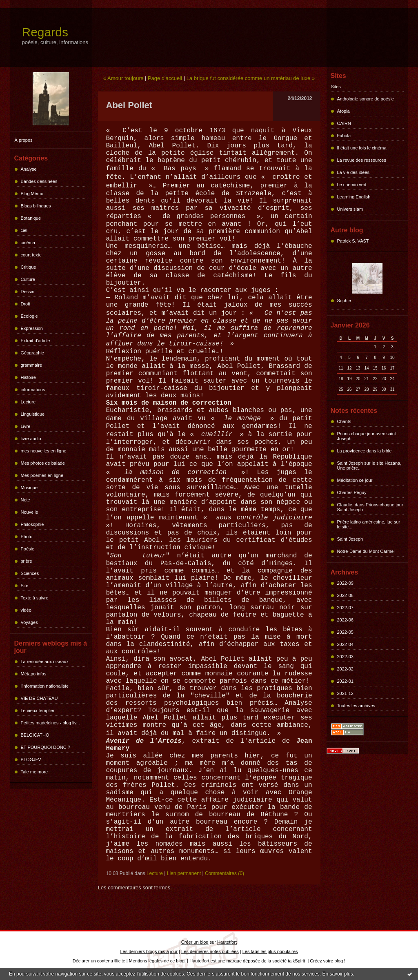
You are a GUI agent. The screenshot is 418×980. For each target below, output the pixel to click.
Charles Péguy (352, 492)
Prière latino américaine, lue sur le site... (369, 524)
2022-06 (345, 620)
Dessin (28, 292)
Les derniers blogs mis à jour (149, 951)
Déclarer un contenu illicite (99, 961)
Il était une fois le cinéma (362, 148)
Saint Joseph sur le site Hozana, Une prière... (369, 465)
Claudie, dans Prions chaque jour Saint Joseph (370, 507)
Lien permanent (184, 873)
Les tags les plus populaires (270, 951)
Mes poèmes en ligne (42, 475)
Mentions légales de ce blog (157, 961)
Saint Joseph (350, 539)
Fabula (344, 136)
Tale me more (34, 772)
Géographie (33, 353)
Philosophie (32, 524)
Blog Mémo (32, 194)
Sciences (30, 573)
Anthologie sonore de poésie (366, 99)
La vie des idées (354, 172)
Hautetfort (227, 942)
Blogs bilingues (36, 206)
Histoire (28, 377)
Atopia (344, 111)
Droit (26, 304)
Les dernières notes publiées (210, 951)
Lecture (28, 402)
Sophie (344, 301)
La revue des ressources (362, 160)
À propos (24, 140)
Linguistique (33, 414)
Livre (26, 426)
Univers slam (350, 209)
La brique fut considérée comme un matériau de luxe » (251, 78)
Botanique (31, 218)
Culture (28, 279)
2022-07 (345, 608)
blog (339, 961)
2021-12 (345, 693)
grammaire (32, 365)
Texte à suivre (35, 598)
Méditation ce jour (355, 480)
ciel (24, 230)
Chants (344, 421)
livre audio (31, 439)
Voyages (29, 622)
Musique (29, 488)
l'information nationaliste (45, 686)
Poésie (28, 549)
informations (33, 390)
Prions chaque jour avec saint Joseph (367, 436)
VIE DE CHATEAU (39, 698)
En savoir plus (337, 974)
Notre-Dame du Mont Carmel (366, 551)
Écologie (29, 316)
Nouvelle (30, 512)
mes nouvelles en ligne (44, 451)
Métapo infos (34, 674)
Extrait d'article (36, 341)
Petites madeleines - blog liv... (50, 723)
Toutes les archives (356, 706)
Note (26, 500)
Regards (45, 32)
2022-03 (345, 657)
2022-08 (345, 595)
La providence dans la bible (365, 451)
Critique (29, 267)
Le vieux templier (38, 710)
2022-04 (345, 644)
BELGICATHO (35, 735)
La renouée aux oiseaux (45, 661)
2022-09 (345, 583)
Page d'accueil (165, 78)
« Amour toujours (123, 78)
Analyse (29, 169)
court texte (31, 255)
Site (25, 586)
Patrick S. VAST (353, 241)
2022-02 (345, 669)
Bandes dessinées (39, 181)
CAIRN (344, 123)
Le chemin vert (352, 185)
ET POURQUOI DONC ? (46, 747)
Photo (27, 537)
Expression (32, 328)
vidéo (26, 610)
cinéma (28, 243)
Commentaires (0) (225, 873)
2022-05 (345, 632)
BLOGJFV (31, 759)
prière (27, 561)
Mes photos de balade (43, 463)
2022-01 (345, 681)
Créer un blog (195, 942)
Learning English (354, 197)
